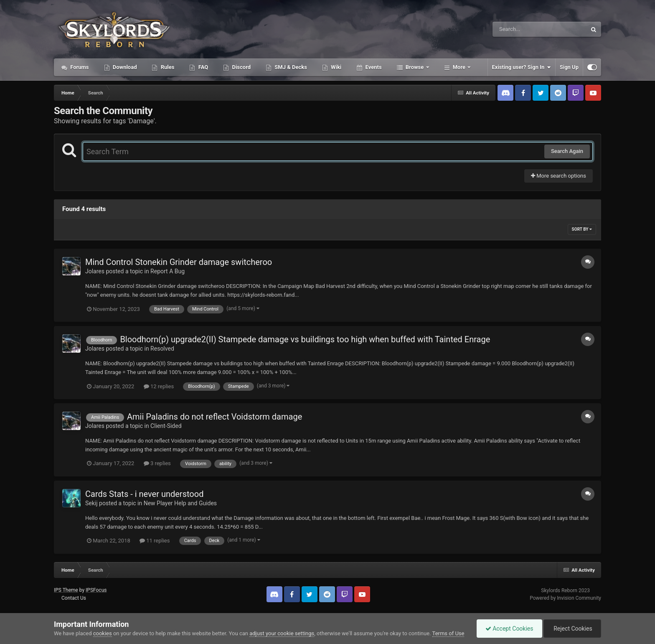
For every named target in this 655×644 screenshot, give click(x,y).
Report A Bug (168, 271)
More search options (559, 176)
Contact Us (74, 598)
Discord (241, 67)
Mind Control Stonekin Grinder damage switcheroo (179, 262)
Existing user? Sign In (522, 67)
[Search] (518, 29)
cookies (103, 633)
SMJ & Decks (290, 67)
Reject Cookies (572, 629)
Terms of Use (448, 633)
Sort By (582, 229)
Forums (79, 67)
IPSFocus (96, 590)
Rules (167, 67)
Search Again (567, 151)
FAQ (202, 67)
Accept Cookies (509, 629)
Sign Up (569, 67)
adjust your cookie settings (282, 633)
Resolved (162, 349)
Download (124, 67)
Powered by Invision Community (565, 598)
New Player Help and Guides (180, 503)
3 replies (157, 463)
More (459, 67)
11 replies (155, 541)
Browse (415, 67)
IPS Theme (66, 590)
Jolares (95, 271)
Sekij (91, 503)
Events (373, 67)
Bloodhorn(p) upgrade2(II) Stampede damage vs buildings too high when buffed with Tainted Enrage (305, 339)
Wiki (335, 67)
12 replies (159, 386)
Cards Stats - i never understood (144, 494)
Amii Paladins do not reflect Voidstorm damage (215, 417)
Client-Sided (166, 426)
